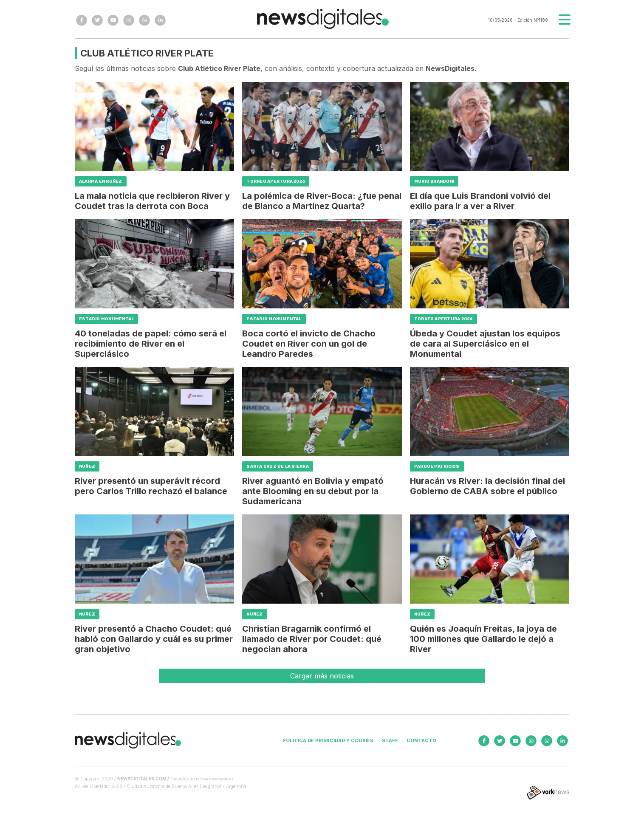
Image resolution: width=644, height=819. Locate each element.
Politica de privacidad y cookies (328, 740)
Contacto (421, 740)
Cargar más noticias (322, 676)
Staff (390, 740)
